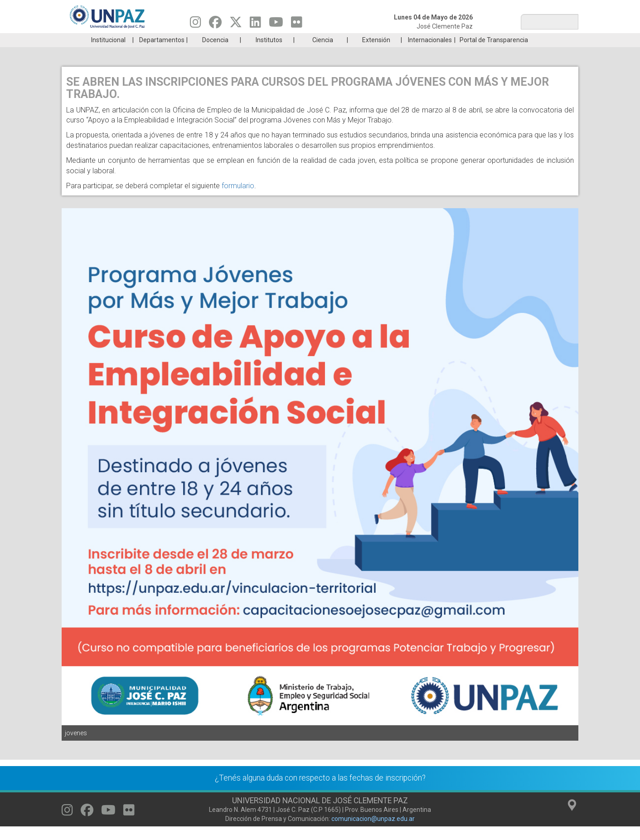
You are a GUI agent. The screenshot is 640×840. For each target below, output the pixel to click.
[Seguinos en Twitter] (236, 24)
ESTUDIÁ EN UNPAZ (190, 40)
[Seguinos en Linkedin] (255, 24)
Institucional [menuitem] (108, 54)
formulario (238, 199)
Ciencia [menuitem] (323, 54)
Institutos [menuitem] (269, 54)
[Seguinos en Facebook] (215, 24)
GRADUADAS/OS (449, 40)
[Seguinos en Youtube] (276, 24)
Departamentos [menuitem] (162, 54)
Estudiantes (363, 40)
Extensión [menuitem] (376, 54)
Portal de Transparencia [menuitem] (494, 54)
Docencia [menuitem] (215, 54)
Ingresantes (276, 40)
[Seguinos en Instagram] (196, 24)
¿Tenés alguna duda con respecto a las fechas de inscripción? (320, 791)
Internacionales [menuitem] (430, 54)
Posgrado (535, 40)
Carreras (104, 40)
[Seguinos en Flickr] (297, 24)
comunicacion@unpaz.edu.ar (373, 832)
